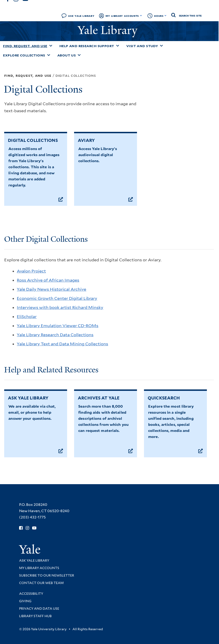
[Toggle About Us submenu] (79, 55)
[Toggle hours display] (166, 16)
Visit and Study (142, 46)
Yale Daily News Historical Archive (51, 289)
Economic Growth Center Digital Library (57, 298)
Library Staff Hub (35, 616)
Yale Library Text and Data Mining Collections (62, 344)
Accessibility (31, 594)
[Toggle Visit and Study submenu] (161, 46)
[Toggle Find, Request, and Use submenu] (51, 46)
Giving (25, 601)
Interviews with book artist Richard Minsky (60, 307)
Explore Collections (24, 55)
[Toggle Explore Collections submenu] (49, 55)
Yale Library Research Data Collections (55, 335)
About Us (67, 55)
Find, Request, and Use (25, 46)
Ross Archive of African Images (48, 280)
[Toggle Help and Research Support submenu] (118, 46)
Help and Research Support (87, 46)
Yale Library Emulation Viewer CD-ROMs (58, 326)
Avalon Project (31, 271)
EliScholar (27, 317)
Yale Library (109, 30)
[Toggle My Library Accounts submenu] (141, 16)
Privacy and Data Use (39, 609)
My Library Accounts (122, 16)
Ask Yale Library (81, 16)
